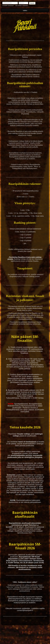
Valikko (25, 11)
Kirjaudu (32, 3)
